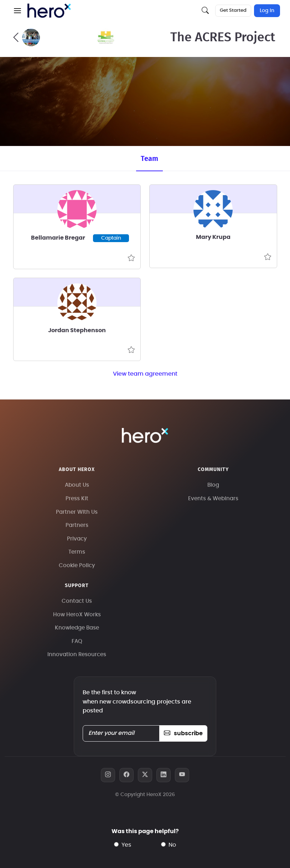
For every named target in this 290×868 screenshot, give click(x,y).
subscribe (183, 733)
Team (149, 159)
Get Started (233, 11)
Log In (267, 11)
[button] (17, 11)
